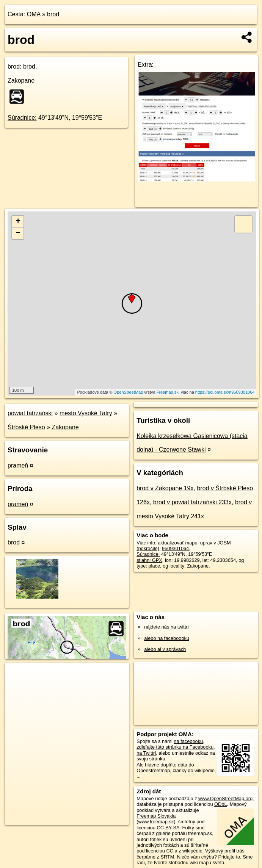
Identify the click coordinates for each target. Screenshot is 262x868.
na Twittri (146, 753)
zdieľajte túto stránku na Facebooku (175, 747)
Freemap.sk (168, 392)
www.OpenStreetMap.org (225, 798)
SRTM (168, 857)
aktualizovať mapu (177, 543)
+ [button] (18, 222)
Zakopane (65, 427)
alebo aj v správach (165, 649)
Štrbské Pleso (26, 427)
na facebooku (188, 741)
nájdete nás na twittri (166, 627)
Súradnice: (22, 118)
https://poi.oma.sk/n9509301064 (225, 392)
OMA (34, 14)
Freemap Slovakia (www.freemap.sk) (156, 819)
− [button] (18, 233)
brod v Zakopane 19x (165, 488)
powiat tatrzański (30, 413)
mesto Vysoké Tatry (86, 413)
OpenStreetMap (129, 392)
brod (53, 14)
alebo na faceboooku (167, 638)
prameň (18, 465)
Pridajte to (229, 857)
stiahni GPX (149, 560)
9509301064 (175, 548)
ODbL (220, 804)
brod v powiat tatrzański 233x (192, 502)
